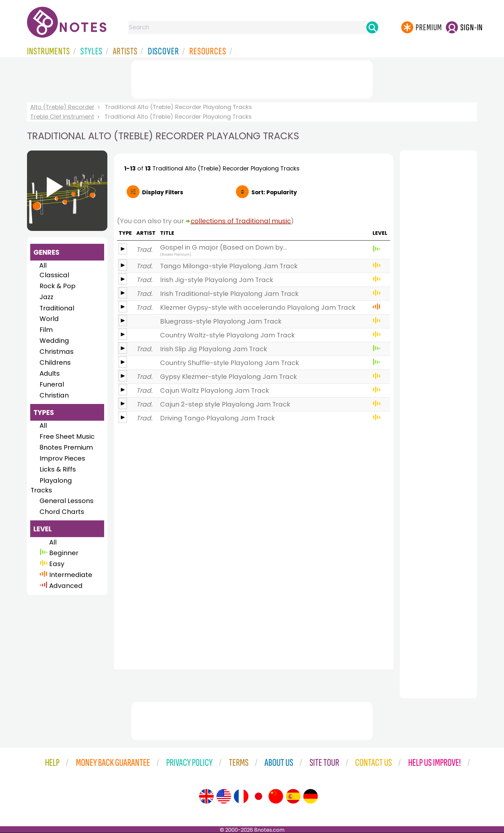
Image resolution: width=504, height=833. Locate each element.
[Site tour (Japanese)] (258, 796)
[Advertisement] (252, 78)
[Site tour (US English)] (224, 796)
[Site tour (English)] (206, 796)
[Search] (372, 27)
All (43, 265)
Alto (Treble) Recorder (62, 107)
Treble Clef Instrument (62, 117)
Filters (163, 192)
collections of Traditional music (241, 221)
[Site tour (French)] (241, 796)
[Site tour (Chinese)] (276, 796)
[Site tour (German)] (310, 796)
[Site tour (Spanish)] (293, 796)
